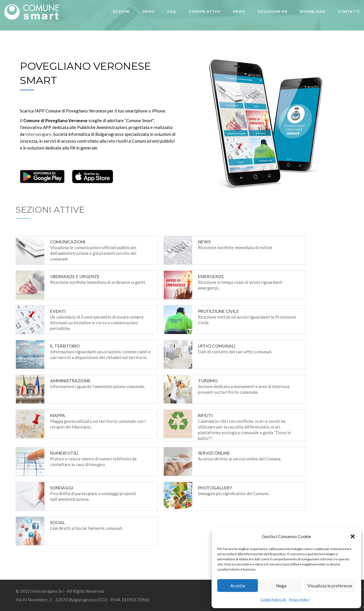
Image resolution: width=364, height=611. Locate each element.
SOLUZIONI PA (272, 11)
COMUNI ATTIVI (204, 11)
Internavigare (38, 134)
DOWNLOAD (313, 11)
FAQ (172, 11)
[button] (353, 536)
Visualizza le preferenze (330, 586)
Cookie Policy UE (273, 599)
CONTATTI (349, 11)
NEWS (239, 11)
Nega (281, 586)
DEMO (148, 11)
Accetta (238, 586)
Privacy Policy (299, 599)
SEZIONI (121, 11)
